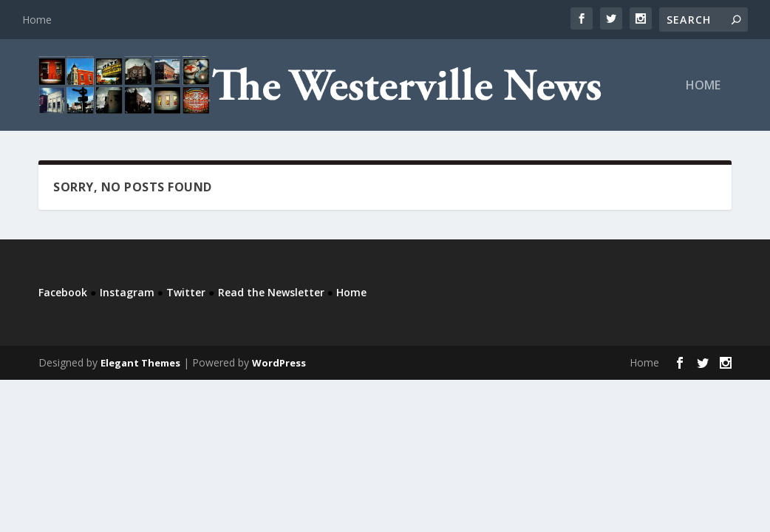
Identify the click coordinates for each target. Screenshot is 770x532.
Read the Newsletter (271, 292)
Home (37, 20)
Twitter (186, 292)
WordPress (279, 363)
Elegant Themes (140, 363)
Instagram (127, 292)
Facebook (63, 292)
